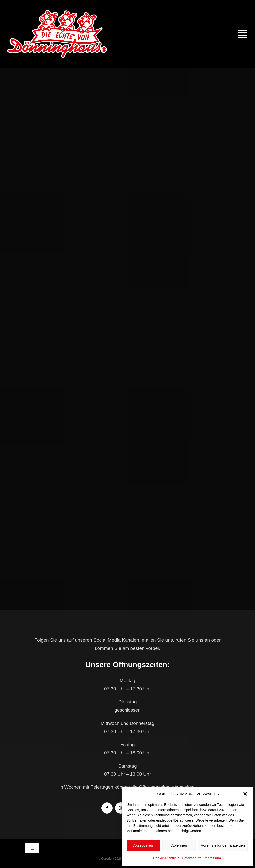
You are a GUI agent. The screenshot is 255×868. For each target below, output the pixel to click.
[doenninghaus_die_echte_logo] (57, 12)
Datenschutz (191, 858)
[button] (245, 794)
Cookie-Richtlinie (166, 858)
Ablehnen (179, 845)
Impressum (212, 858)
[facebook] (107, 808)
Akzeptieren (143, 845)
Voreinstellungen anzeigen (223, 845)
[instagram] (121, 808)
